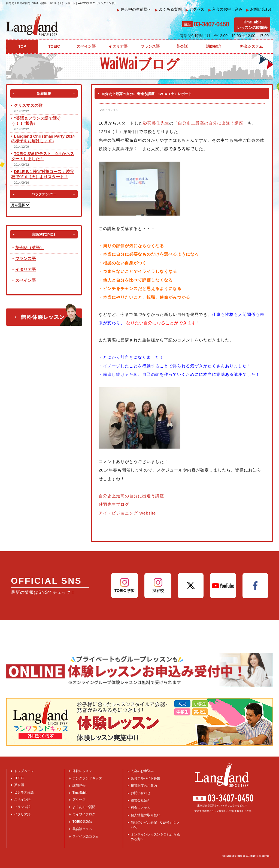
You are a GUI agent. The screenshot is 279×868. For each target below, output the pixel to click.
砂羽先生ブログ (114, 504)
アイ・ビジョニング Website (127, 513)
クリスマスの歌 (28, 105)
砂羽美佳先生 (156, 123)
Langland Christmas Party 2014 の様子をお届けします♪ (43, 138)
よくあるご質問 (84, 807)
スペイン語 (25, 280)
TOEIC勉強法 (82, 822)
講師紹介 (79, 786)
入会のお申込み (142, 771)
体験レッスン (82, 771)
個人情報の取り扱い (145, 815)
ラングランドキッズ (87, 778)
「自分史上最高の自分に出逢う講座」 (211, 123)
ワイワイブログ (84, 814)
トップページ (24, 771)
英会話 (19, 785)
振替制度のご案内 (144, 786)
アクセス (195, 9)
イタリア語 (25, 269)
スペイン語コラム (86, 836)
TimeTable (80, 793)
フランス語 (25, 258)
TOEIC (19, 778)
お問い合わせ (260, 9)
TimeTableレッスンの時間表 (252, 25)
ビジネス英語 (24, 792)
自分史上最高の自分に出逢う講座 (131, 496)
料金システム (141, 808)
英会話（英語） (30, 248)
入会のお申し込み (226, 9)
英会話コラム (82, 829)
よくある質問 (168, 9)
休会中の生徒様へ (134, 9)
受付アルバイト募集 (145, 778)
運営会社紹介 (141, 800)
